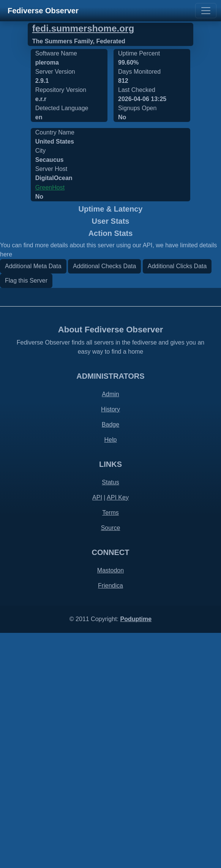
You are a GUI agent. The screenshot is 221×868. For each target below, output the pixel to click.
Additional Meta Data (33, 501)
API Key (118, 733)
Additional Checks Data (104, 501)
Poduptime (136, 854)
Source (111, 763)
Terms (110, 748)
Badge (110, 660)
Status (110, 717)
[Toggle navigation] (206, 11)
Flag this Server (26, 516)
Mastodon (110, 806)
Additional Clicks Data (177, 501)
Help (111, 675)
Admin (110, 629)
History (110, 644)
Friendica (110, 821)
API (97, 733)
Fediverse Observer (43, 11)
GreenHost (50, 187)
